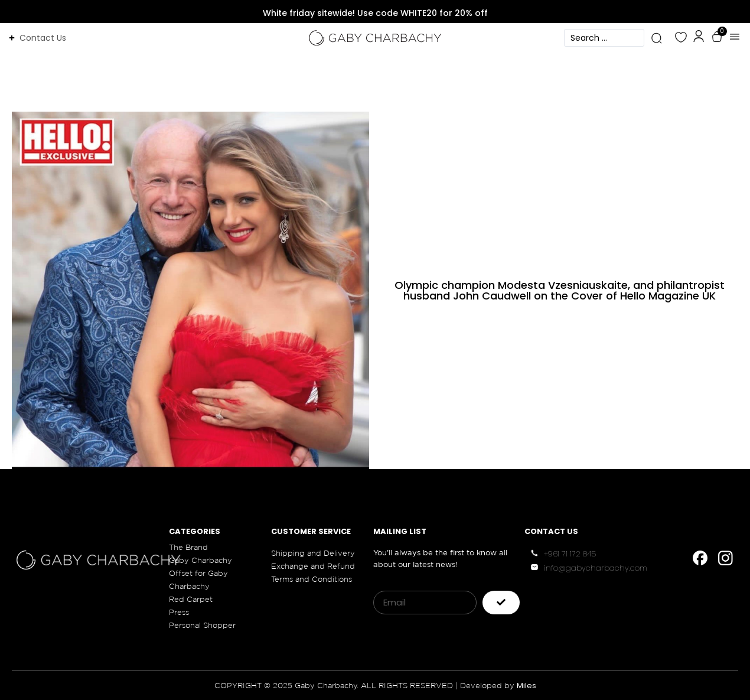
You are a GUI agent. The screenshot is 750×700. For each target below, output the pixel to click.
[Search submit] (656, 38)
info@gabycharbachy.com (596, 568)
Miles (526, 686)
